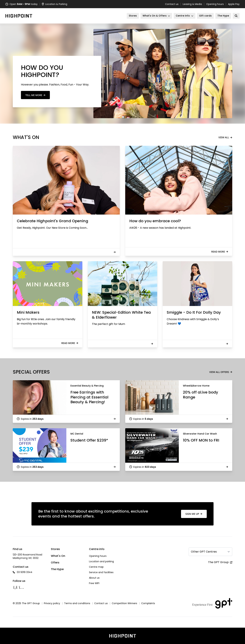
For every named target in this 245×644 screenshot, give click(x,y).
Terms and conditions (77, 603)
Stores (55, 549)
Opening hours (215, 4)
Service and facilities (101, 572)
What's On (58, 556)
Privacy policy (52, 603)
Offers (55, 563)
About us (94, 578)
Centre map (96, 567)
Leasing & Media (192, 4)
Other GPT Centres (204, 552)
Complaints (148, 603)
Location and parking (101, 561)
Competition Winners (124, 603)
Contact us (172, 4)
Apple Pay (234, 4)
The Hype (57, 569)
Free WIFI (94, 583)
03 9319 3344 (25, 572)
